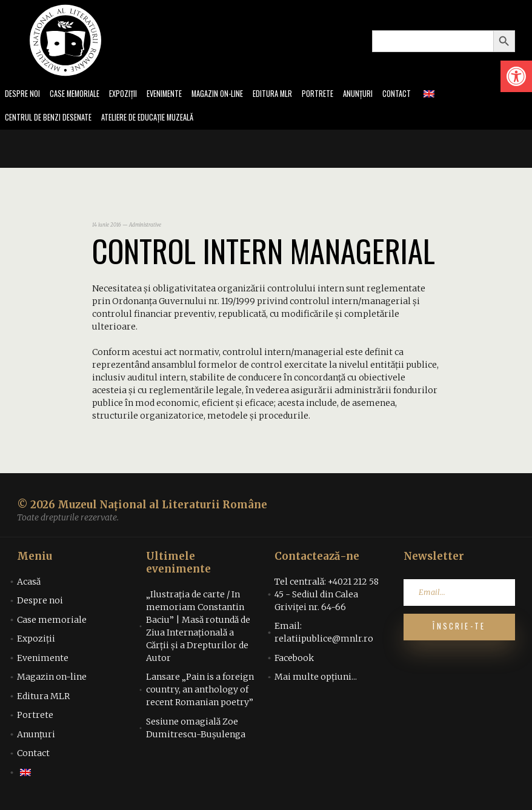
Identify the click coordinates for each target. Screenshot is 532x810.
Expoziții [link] (133, 95)
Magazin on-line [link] (234, 95)
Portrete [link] (341, 95)
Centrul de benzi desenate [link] (52, 120)
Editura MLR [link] (294, 95)
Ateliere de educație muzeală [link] (161, 120)
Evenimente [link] (177, 95)
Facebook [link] (294, 660)
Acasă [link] (29, 584)
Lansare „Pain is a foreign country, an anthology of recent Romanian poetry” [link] (200, 692)
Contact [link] (425, 95)
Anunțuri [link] (384, 95)
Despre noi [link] (24, 95)
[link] (516, 76)
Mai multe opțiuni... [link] (316, 680)
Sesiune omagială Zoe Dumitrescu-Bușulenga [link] (196, 730)
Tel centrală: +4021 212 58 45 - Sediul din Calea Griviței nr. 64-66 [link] (327, 597)
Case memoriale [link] (80, 95)
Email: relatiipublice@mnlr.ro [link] (324, 635)
